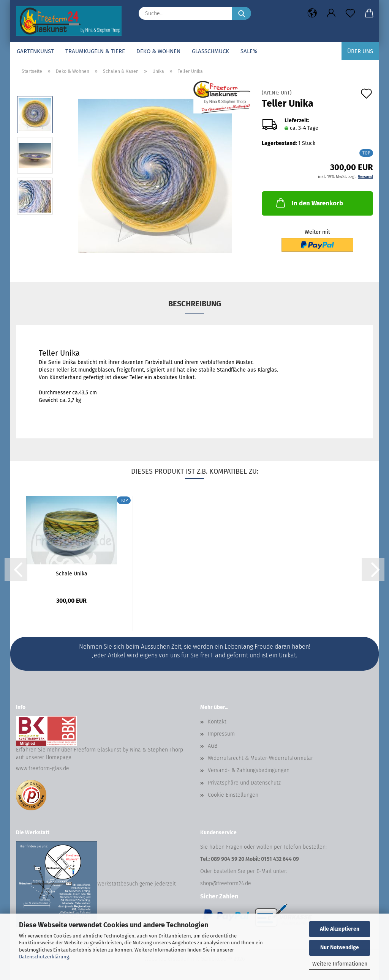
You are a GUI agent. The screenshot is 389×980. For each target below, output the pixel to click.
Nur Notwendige (340, 948)
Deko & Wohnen (158, 51)
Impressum (221, 734)
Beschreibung (195, 304)
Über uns (360, 51)
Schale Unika (72, 574)
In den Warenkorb (309, 203)
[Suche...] (242, 13)
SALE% (249, 51)
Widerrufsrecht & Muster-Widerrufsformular (260, 758)
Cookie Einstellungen (233, 795)
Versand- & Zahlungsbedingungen (249, 770)
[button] (312, 13)
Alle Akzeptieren (340, 929)
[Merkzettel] (350, 13)
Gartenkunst (35, 51)
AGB (213, 746)
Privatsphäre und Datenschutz (244, 783)
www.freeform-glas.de (43, 768)
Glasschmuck (210, 51)
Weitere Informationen (340, 964)
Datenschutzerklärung (44, 957)
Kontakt (217, 722)
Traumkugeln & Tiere (95, 51)
